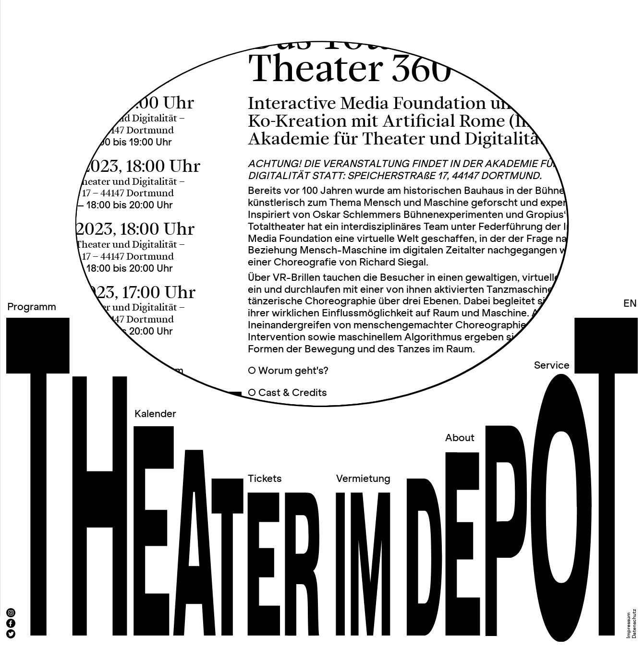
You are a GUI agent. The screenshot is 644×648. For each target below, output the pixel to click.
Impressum (629, 625)
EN (630, 304)
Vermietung (363, 479)
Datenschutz (634, 624)
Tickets (265, 479)
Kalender (155, 414)
